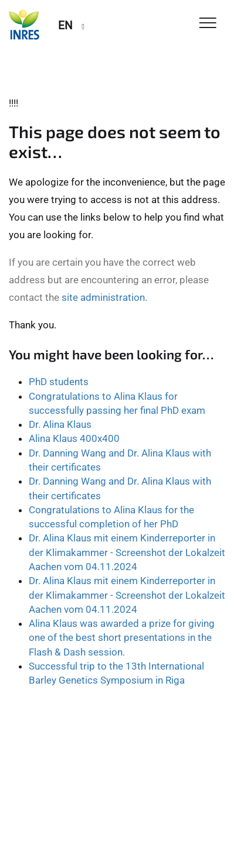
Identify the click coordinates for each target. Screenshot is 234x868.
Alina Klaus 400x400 (74, 438)
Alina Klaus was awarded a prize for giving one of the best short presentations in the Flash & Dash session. (122, 638)
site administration (103, 297)
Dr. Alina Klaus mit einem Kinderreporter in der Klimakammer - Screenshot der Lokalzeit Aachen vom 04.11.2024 (127, 552)
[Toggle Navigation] (208, 24)
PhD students (59, 382)
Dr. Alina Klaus (60, 424)
